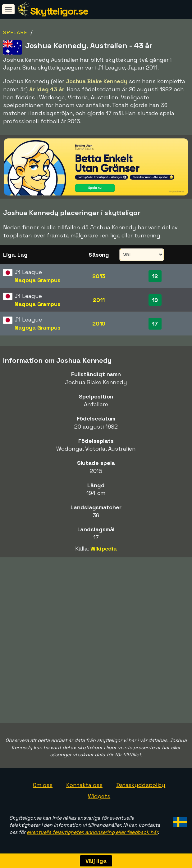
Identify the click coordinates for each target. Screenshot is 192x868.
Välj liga (96, 861)
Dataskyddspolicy (141, 785)
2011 (99, 300)
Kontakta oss (84, 785)
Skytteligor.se (59, 11)
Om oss (43, 785)
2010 (99, 324)
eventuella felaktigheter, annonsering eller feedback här (92, 832)
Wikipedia (104, 549)
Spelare (15, 32)
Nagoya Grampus (38, 280)
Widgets (99, 796)
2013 (99, 276)
